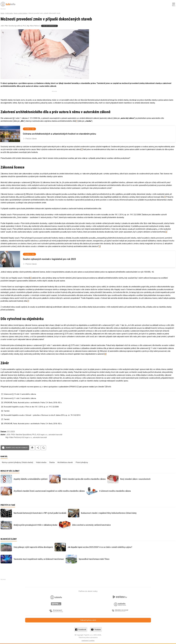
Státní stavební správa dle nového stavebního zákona (84, 479)
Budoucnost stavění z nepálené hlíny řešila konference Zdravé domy (109, 513)
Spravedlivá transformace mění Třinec (94, 559)
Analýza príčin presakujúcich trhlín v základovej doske (35, 525)
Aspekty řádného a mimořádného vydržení (31, 479)
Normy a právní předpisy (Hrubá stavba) (17, 462)
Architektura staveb (65, 462)
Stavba (2, 13)
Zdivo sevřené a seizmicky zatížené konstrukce (91, 525)
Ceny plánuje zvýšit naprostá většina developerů (33, 547)
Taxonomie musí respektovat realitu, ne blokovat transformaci (39, 559)
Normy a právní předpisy (21, 13)
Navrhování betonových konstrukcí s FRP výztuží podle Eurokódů (40, 513)
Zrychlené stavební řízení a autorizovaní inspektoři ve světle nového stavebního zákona (49, 491)
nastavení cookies (88, 640)
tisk (32, 448)
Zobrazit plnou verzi (88, 620)
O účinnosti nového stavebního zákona (115, 491)
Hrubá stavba (9, 13)
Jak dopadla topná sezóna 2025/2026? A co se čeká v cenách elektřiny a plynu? (100, 547)
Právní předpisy (82, 462)
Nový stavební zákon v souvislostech (135, 479)
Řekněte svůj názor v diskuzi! (17, 448)
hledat (44, 448)
